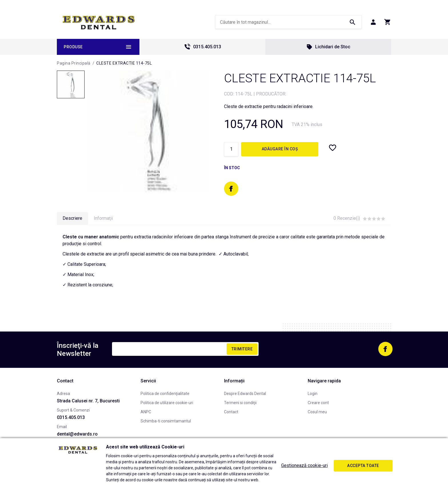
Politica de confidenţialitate (165, 394)
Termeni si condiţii (240, 403)
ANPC (146, 412)
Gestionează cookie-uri (304, 465)
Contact (231, 412)
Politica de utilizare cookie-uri (167, 403)
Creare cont (318, 403)
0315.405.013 (203, 47)
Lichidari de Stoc (328, 47)
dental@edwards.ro (77, 434)
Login (313, 394)
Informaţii (103, 218)
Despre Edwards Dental (245, 394)
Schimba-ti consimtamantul (166, 421)
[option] (148, 131)
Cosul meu (317, 412)
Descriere (72, 218)
